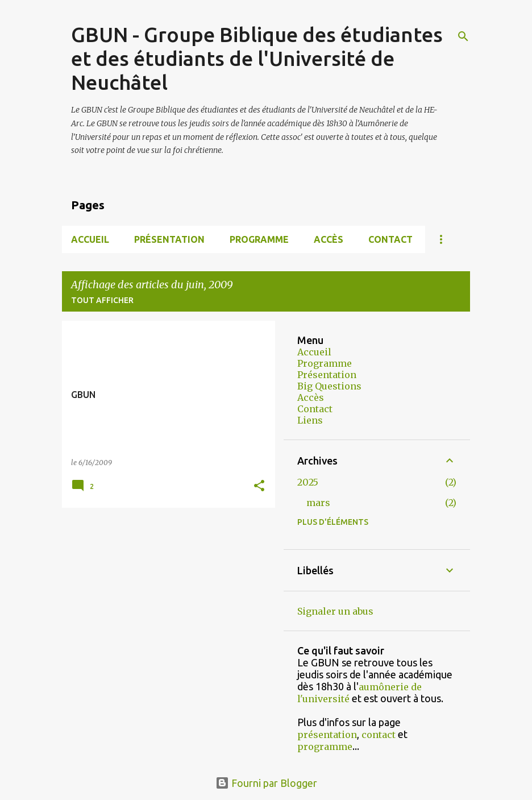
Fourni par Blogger (266, 783)
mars (318, 503)
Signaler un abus (335, 611)
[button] (259, 486)
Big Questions (329, 386)
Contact (390, 239)
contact (379, 735)
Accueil (90, 239)
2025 (308, 482)
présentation (327, 735)
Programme (259, 239)
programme (325, 747)
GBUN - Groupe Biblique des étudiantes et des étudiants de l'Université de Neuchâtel (257, 58)
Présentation (169, 239)
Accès (329, 239)
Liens (310, 420)
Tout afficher (102, 300)
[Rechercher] (463, 36)
